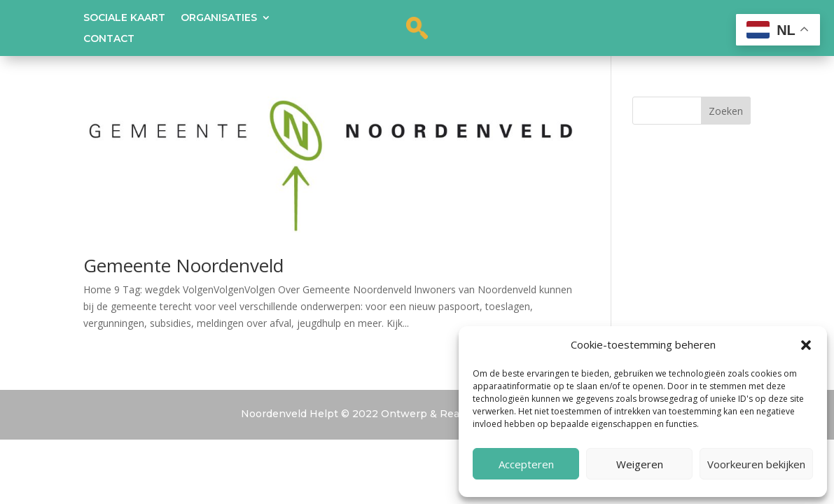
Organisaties (219, 18)
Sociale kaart (124, 18)
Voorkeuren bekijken (756, 464)
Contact (109, 39)
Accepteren (526, 464)
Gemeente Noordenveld (183, 265)
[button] (806, 345)
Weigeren (640, 464)
